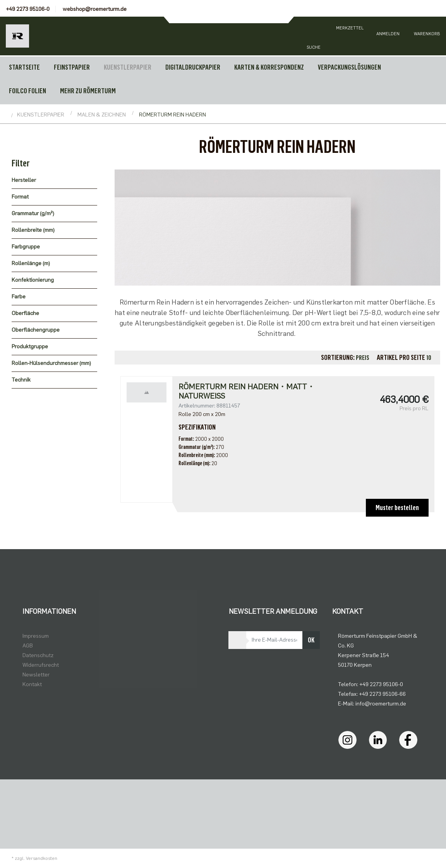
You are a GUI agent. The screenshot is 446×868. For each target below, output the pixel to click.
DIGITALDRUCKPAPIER (193, 67)
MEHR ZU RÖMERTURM (88, 91)
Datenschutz (38, 655)
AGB (28, 646)
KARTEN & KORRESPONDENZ (269, 67)
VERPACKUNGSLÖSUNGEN (349, 67)
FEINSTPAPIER (72, 67)
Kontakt (32, 684)
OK (311, 640)
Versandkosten (42, 858)
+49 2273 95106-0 (28, 9)
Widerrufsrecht (41, 665)
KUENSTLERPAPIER (128, 67)
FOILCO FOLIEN (27, 91)
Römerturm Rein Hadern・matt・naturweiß (247, 391)
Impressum (36, 636)
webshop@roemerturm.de (95, 9)
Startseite (24, 67)
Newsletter (36, 675)
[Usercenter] (388, 36)
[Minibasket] (427, 36)
